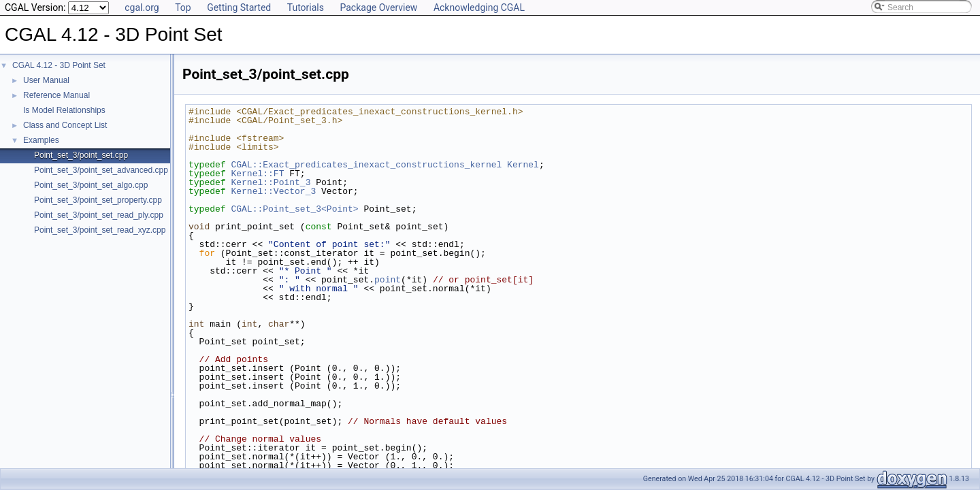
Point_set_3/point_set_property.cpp (98, 200)
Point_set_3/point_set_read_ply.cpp (99, 215)
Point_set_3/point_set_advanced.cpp (101, 170)
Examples (41, 140)
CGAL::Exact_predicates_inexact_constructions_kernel (366, 165)
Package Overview (378, 7)
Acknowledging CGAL (479, 7)
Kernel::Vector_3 (273, 191)
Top (183, 7)
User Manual (46, 80)
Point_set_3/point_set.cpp (81, 155)
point (388, 280)
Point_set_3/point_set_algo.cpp (91, 185)
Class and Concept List (65, 125)
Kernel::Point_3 (271, 182)
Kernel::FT (257, 174)
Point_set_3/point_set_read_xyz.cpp (100, 230)
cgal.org (142, 7)
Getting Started (239, 7)
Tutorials (306, 7)
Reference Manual (56, 95)
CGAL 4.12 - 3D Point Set (59, 65)
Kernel (523, 165)
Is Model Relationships (64, 110)
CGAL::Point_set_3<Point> (294, 209)
